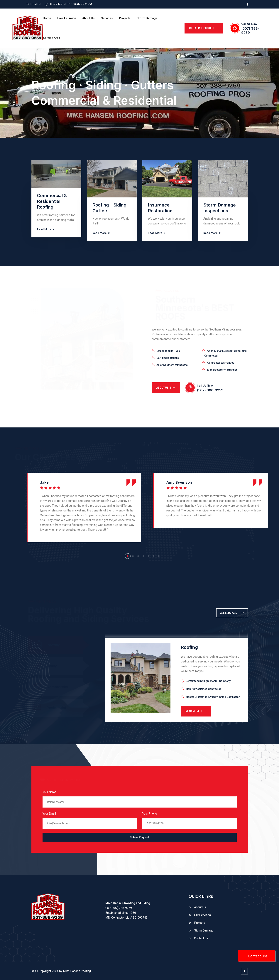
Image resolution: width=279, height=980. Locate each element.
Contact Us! (257, 956)
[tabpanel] (177, 680)
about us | (166, 388)
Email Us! (36, 4)
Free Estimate (67, 18)
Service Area (51, 38)
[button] (128, 556)
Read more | (196, 711)
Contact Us (201, 938)
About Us (88, 18)
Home (47, 18)
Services (107, 18)
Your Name (49, 792)
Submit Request (139, 837)
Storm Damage (147, 18)
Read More (46, 229)
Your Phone (150, 814)
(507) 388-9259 (210, 390)
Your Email (49, 814)
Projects (125, 18)
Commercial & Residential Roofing (52, 201)
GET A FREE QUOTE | (204, 28)
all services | (232, 613)
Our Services (202, 915)
